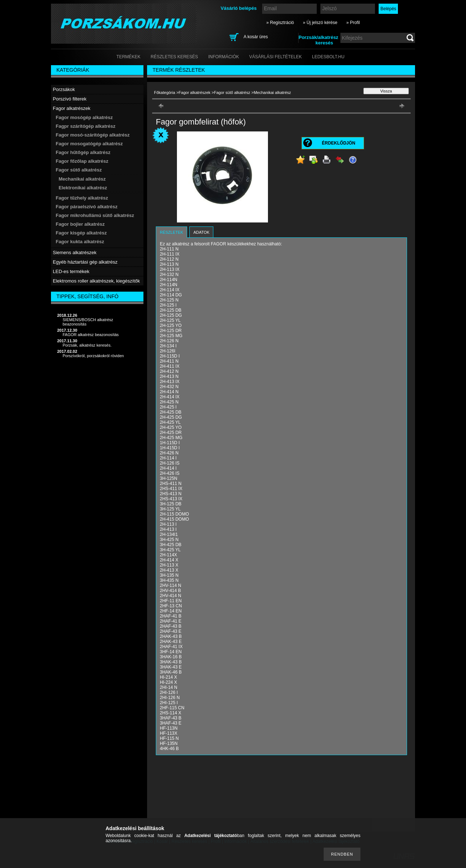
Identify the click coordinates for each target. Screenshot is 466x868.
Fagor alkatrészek (195, 92)
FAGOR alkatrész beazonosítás (91, 335)
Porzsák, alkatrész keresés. (87, 345)
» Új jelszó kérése (320, 23)
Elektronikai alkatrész (83, 188)
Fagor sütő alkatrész (232, 92)
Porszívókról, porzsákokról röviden (93, 356)
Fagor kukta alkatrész (80, 242)
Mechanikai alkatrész (82, 179)
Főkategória (165, 92)
